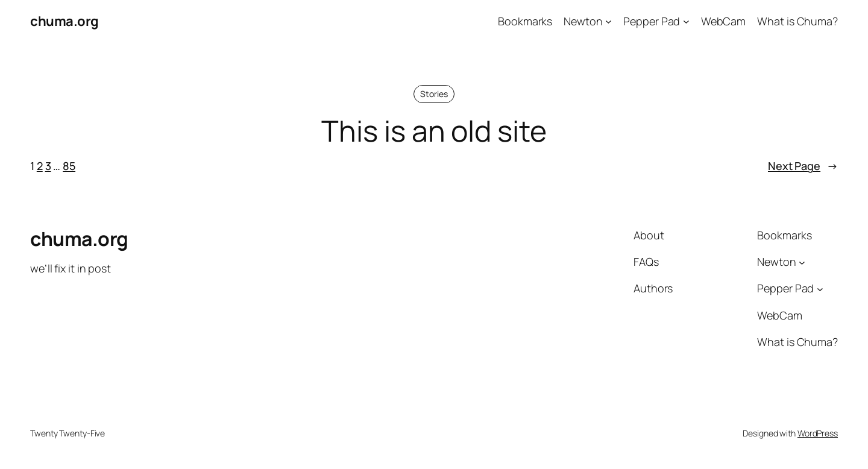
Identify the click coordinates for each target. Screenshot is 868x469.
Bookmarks (525, 21)
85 (69, 166)
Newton (583, 21)
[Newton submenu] (609, 21)
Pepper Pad (652, 21)
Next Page (803, 166)
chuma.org (64, 21)
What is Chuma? (797, 21)
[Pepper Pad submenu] (686, 21)
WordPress (818, 433)
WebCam (723, 21)
